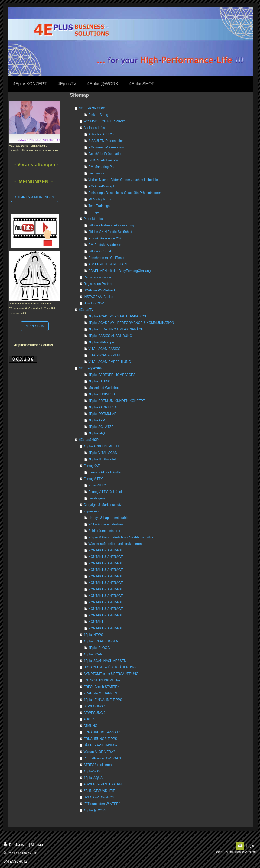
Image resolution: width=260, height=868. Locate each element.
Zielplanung (97, 173)
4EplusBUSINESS (101, 394)
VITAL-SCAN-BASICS (104, 349)
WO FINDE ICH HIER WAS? (104, 121)
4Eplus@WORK (91, 368)
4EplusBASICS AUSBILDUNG (110, 336)
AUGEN (89, 719)
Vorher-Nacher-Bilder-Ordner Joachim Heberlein (123, 180)
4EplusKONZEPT (92, 108)
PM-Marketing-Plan (102, 167)
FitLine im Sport (100, 251)
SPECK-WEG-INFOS (99, 797)
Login (250, 846)
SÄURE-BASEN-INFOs (100, 745)
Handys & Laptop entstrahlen (109, 518)
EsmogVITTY (93, 479)
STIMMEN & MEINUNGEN (35, 197)
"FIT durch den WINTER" (102, 804)
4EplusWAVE (93, 771)
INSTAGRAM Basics (98, 297)
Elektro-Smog (98, 115)
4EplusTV (86, 310)
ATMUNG (90, 726)
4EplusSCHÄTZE (101, 427)
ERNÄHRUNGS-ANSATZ (102, 732)
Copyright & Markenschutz (103, 505)
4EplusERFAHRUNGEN (101, 641)
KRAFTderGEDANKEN (100, 693)
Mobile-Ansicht (245, 852)
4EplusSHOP (88, 440)
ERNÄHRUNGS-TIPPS (100, 739)
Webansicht (224, 852)
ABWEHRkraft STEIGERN (103, 784)
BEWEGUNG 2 (94, 713)
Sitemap (37, 845)
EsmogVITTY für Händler (106, 492)
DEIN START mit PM (103, 160)
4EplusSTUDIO (99, 381)
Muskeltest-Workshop (104, 388)
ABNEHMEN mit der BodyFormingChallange (120, 271)
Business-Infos (94, 128)
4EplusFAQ (97, 433)
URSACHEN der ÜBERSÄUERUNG (110, 667)
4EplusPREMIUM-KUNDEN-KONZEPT (117, 401)
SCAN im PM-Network (100, 290)
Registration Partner (98, 284)
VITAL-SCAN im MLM (104, 355)
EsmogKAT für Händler (105, 472)
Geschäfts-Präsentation (105, 154)
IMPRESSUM (35, 326)
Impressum (91, 511)
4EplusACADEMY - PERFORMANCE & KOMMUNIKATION (131, 323)
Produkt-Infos (93, 219)
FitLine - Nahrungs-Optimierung (111, 225)
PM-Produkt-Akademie (105, 245)
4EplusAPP (97, 420)
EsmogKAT (92, 466)
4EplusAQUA (93, 778)
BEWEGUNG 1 (94, 706)
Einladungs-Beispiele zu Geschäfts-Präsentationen (125, 193)
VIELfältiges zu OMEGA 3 (102, 758)
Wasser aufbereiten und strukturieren (115, 544)
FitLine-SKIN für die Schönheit (110, 232)
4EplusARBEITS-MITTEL (102, 446)
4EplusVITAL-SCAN (103, 453)
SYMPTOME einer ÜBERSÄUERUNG (111, 674)
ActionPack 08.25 (101, 134)
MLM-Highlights (100, 199)
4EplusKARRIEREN (103, 407)
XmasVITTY (97, 485)
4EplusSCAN (93, 654)
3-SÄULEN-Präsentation (106, 141)
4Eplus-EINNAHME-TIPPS (103, 700)
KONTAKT (96, 622)
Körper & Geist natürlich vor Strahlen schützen (122, 537)
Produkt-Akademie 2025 (106, 238)
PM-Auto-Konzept (101, 186)
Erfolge (93, 212)
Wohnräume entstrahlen (106, 524)
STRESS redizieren (97, 765)
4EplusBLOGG (99, 648)
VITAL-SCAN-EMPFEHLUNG (110, 362)
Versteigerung (98, 498)
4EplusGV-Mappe (101, 342)
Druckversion (16, 844)
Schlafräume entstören (105, 531)
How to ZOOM (94, 303)
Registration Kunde (97, 277)
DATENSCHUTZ (15, 862)
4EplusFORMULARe (103, 414)
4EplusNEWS (93, 635)
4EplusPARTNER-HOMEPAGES (112, 375)
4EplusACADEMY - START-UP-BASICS (117, 316)
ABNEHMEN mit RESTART (108, 264)
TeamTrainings (99, 206)
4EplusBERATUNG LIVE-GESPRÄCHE (117, 329)
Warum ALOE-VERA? (99, 752)
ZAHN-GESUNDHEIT (99, 791)
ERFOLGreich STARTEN (102, 687)
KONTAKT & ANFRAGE (106, 550)
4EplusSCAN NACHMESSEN (105, 661)
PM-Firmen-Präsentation (106, 147)
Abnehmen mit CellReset (106, 258)
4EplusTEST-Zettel (102, 459)
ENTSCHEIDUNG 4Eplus (102, 680)
